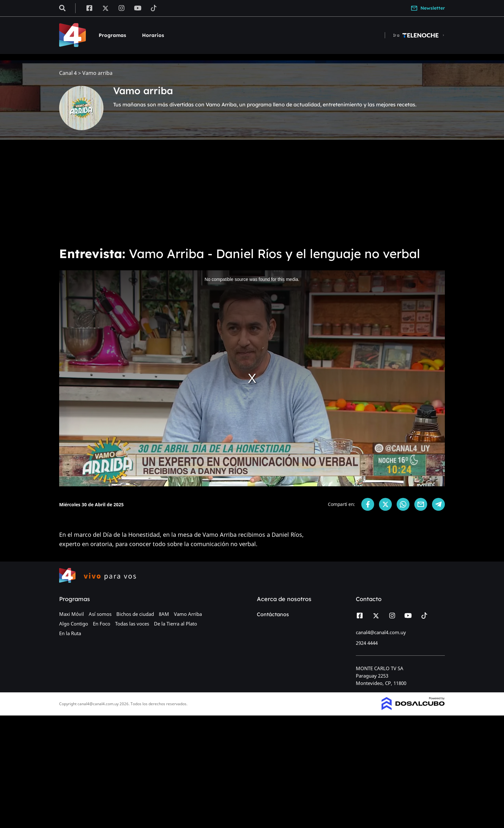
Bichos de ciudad (135, 614)
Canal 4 (68, 73)
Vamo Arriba (188, 614)
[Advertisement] (252, 193)
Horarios (153, 35)
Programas (112, 35)
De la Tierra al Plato (175, 624)
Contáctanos (273, 614)
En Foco (102, 624)
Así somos (100, 614)
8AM (164, 614)
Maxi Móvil (72, 614)
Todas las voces (132, 624)
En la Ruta (70, 633)
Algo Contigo (74, 624)
